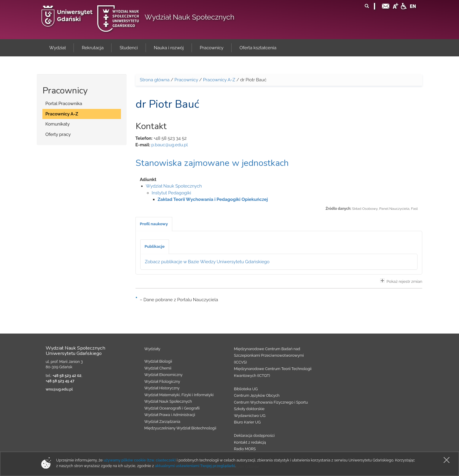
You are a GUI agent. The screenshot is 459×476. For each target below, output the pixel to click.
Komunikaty (58, 124)
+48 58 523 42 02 (67, 376)
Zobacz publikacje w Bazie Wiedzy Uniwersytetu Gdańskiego (207, 262)
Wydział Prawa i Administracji (170, 415)
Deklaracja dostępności (254, 435)
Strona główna (155, 80)
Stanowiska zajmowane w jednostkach (212, 163)
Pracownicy (186, 80)
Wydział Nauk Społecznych (190, 17)
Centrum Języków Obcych (257, 395)
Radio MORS (245, 449)
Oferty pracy (58, 134)
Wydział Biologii (158, 361)
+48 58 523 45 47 (60, 381)
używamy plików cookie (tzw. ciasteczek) (140, 460)
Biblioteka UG (246, 389)
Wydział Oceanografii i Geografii (172, 408)
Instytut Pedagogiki (172, 193)
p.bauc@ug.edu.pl (169, 145)
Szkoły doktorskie (249, 409)
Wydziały (152, 349)
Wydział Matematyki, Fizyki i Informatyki (179, 395)
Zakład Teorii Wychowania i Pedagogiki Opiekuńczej (213, 199)
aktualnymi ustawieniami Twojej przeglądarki (195, 466)
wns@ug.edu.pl (59, 389)
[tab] (154, 224)
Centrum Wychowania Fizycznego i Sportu (271, 402)
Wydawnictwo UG (250, 416)
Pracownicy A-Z (62, 114)
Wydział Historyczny (162, 388)
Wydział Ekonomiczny (164, 375)
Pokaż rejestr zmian (401, 281)
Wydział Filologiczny (162, 381)
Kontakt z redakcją (250, 442)
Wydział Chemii (158, 368)
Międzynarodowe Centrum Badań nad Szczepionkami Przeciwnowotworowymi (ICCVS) (269, 356)
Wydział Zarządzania (162, 422)
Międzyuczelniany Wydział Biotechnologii (180, 428)
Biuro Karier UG (247, 422)
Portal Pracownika (64, 104)
